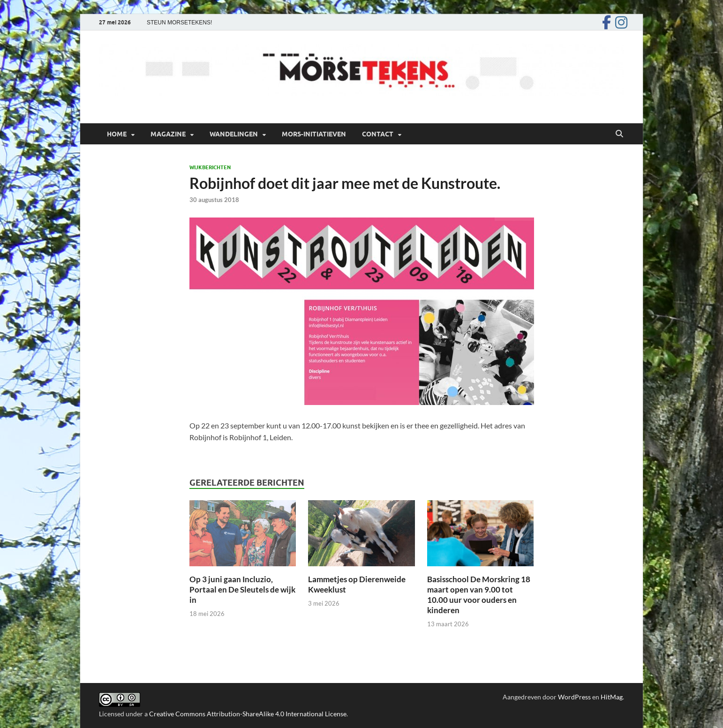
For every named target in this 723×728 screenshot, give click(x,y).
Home (117, 134)
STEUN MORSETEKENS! (179, 23)
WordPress (574, 697)
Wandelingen (234, 134)
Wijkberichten (210, 167)
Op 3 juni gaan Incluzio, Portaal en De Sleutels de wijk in (242, 589)
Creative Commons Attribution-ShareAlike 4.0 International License (248, 714)
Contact (378, 134)
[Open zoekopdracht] (619, 134)
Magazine (168, 134)
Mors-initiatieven (314, 134)
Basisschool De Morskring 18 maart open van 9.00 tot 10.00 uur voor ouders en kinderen (479, 595)
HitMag (612, 697)
